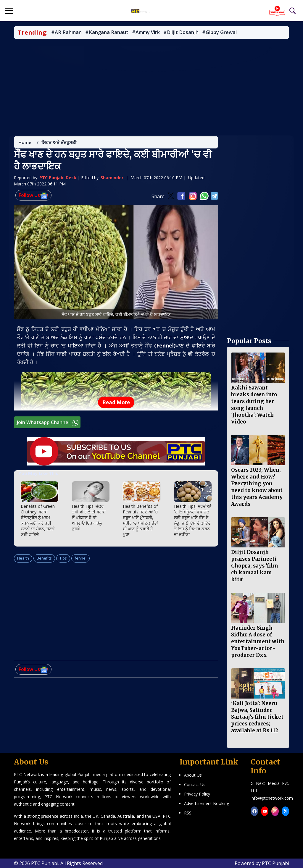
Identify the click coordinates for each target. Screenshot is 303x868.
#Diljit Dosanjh (181, 33)
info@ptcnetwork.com (272, 798)
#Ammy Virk (146, 33)
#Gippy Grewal (219, 33)
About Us (193, 775)
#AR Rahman (66, 33)
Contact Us (195, 784)
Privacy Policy (197, 794)
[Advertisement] (151, 88)
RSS (188, 813)
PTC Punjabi (275, 863)
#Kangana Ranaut (107, 33)
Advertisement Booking (207, 803)
